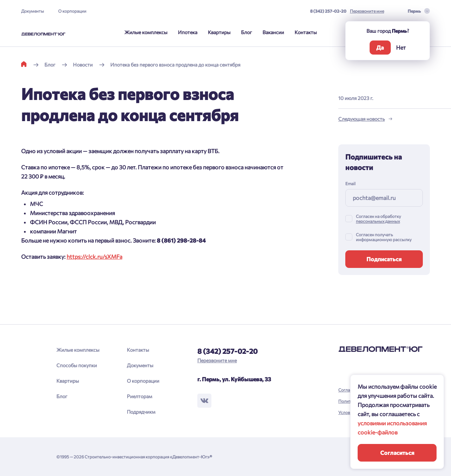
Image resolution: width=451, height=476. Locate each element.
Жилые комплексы (146, 32)
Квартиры (219, 32)
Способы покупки (77, 365)
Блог (246, 32)
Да (380, 47)
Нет (401, 47)
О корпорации (72, 11)
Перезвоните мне (367, 11)
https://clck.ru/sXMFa (94, 256)
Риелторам (140, 396)
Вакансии (273, 32)
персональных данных (378, 221)
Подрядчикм (141, 412)
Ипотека (188, 32)
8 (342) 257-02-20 (328, 11)
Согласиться (397, 453)
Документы (33, 11)
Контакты (306, 32)
